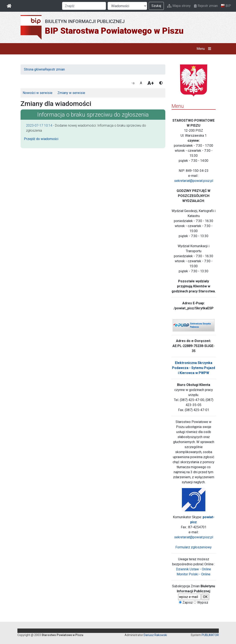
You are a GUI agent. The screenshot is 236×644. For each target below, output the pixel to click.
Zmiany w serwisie (71, 93)
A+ (151, 83)
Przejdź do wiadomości (41, 139)
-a (133, 83)
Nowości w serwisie (38, 93)
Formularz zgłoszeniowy (194, 547)
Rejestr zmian (206, 6)
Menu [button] (205, 49)
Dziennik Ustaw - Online (194, 569)
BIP (226, 6)
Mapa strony (179, 6)
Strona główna (34, 69)
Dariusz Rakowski (155, 635)
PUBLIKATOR (210, 635)
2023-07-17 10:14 (39, 125)
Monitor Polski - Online (194, 574)
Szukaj (156, 6)
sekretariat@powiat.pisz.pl (194, 181)
